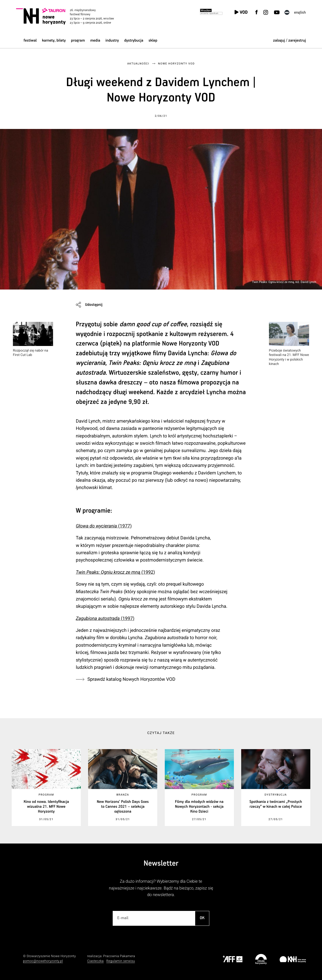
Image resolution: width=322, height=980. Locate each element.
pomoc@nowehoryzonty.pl (43, 961)
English (300, 13)
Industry (112, 41)
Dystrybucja (134, 41)
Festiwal (30, 41)
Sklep (153, 41)
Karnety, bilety (54, 41)
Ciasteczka (95, 961)
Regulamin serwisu (121, 961)
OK (202, 918)
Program (78, 41)
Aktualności (138, 64)
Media (95, 41)
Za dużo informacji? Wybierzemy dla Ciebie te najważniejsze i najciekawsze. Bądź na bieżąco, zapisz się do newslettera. (161, 888)
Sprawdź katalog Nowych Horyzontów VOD (131, 679)
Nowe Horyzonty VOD (176, 64)
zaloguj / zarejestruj (290, 41)
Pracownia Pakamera (119, 956)
